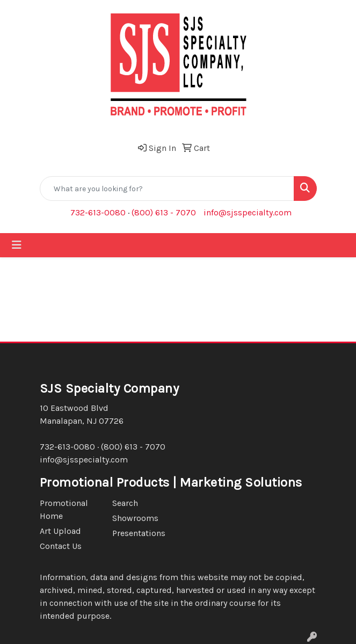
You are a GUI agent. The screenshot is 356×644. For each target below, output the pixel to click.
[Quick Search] (167, 189)
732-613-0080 (98, 212)
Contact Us (61, 546)
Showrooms (135, 518)
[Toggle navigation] (17, 245)
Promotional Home (64, 509)
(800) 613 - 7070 (164, 212)
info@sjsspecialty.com (248, 212)
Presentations (139, 533)
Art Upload (60, 531)
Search (125, 503)
